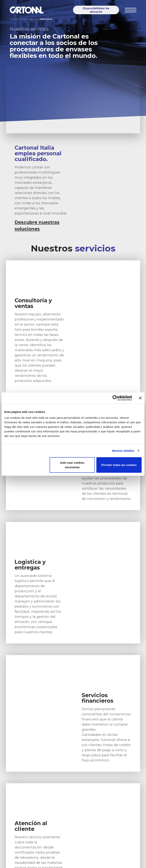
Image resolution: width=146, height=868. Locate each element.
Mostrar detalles (123, 450)
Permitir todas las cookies (119, 465)
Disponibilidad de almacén (96, 10)
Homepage (30, 19)
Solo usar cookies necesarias (72, 465)
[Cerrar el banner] (140, 398)
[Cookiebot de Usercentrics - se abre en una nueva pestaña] (115, 398)
